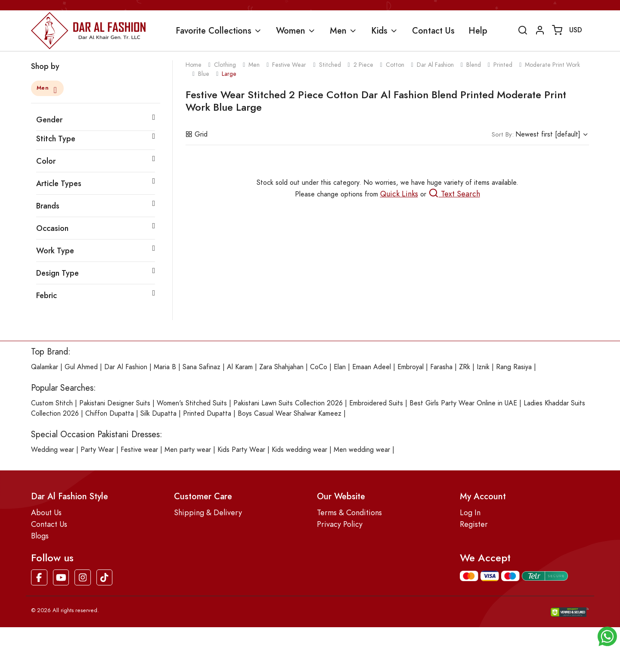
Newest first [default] (536, 134)
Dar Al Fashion (126, 367)
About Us (46, 512)
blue (204, 74)
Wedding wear (53, 450)
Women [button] (291, 31)
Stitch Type (56, 138)
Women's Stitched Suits (192, 403)
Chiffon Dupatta (110, 414)
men (254, 65)
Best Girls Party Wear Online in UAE (463, 403)
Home (194, 65)
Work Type (55, 250)
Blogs (40, 536)
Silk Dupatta (158, 414)
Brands (48, 206)
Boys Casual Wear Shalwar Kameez (290, 414)
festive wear (289, 65)
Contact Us (433, 31)
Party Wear (97, 450)
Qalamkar (45, 367)
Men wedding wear (362, 450)
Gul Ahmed (81, 367)
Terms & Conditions (349, 512)
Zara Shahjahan (281, 367)
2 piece (363, 65)
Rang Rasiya (514, 367)
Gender (49, 120)
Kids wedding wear (299, 450)
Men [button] (338, 31)
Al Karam (240, 367)
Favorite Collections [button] (214, 31)
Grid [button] (197, 134)
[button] (607, 636)
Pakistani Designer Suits (115, 403)
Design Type (57, 273)
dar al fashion (435, 65)
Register (474, 524)
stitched (330, 65)
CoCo (319, 367)
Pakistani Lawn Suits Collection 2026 (288, 403)
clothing (225, 65)
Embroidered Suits (376, 403)
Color (46, 161)
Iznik (483, 367)
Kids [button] (379, 31)
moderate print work (552, 65)
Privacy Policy (340, 524)
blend (474, 65)
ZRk (465, 367)
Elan (340, 367)
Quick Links (399, 194)
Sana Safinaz (201, 367)
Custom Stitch (52, 403)
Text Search (454, 194)
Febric (46, 295)
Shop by (45, 66)
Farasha (441, 367)
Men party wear (188, 450)
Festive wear (139, 450)
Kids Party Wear (241, 450)
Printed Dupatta (207, 414)
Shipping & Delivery (208, 512)
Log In (470, 512)
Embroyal (411, 367)
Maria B (165, 367)
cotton (395, 65)
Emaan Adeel (372, 367)
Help (478, 31)
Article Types (59, 183)
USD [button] (576, 30)
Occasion (52, 228)
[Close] (54, 89)
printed (503, 65)
